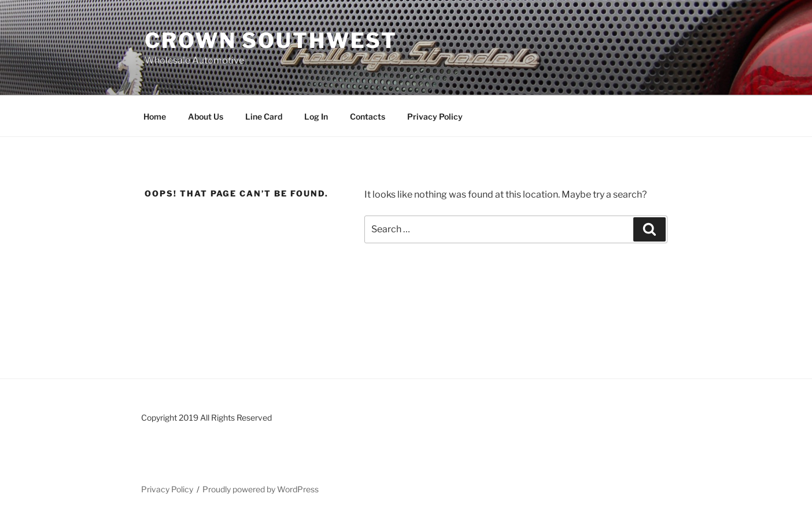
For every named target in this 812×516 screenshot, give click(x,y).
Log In (316, 116)
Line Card (264, 116)
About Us (206, 116)
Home (155, 116)
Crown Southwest (271, 40)
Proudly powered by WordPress (261, 489)
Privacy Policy (435, 116)
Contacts (368, 116)
